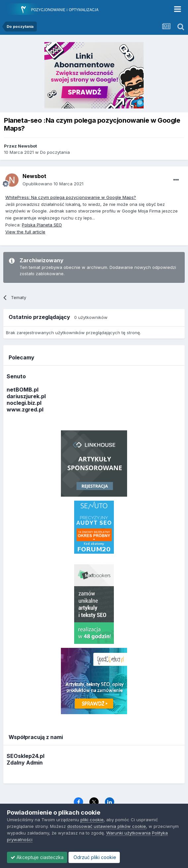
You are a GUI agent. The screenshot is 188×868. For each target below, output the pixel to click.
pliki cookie (92, 820)
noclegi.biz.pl (24, 403)
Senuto (16, 376)
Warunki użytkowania (128, 833)
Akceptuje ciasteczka (37, 857)
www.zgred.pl (25, 409)
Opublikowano (53, 184)
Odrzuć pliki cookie (94, 857)
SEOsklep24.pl (25, 756)
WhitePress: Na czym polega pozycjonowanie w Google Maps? (71, 197)
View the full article (25, 232)
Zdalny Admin (25, 763)
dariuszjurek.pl (26, 396)
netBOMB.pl (23, 390)
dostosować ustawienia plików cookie (107, 826)
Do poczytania (55, 152)
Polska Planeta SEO (42, 225)
